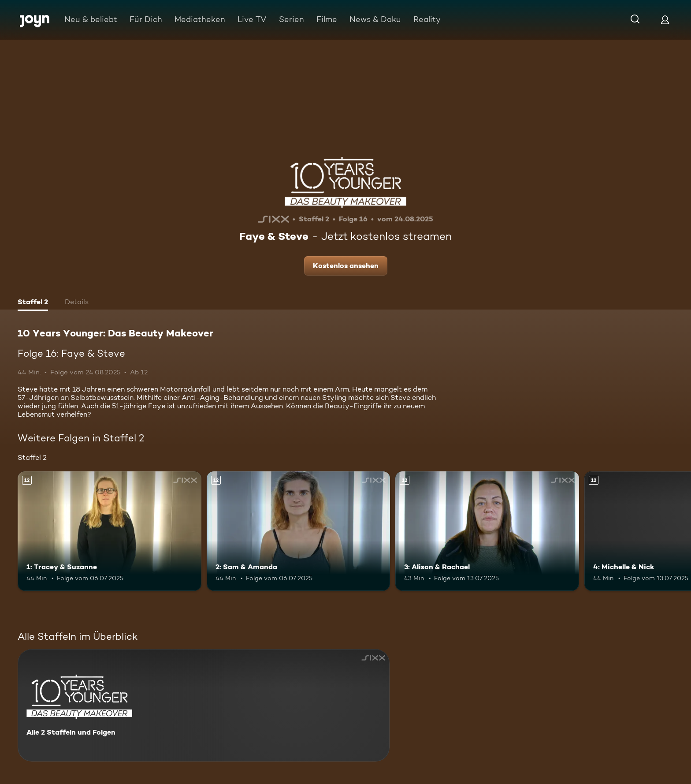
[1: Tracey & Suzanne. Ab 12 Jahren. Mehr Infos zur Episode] (110, 531)
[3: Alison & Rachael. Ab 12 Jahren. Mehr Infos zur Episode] (487, 531)
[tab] (33, 303)
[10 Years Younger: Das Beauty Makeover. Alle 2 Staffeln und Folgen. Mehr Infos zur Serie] (204, 705)
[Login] (665, 20)
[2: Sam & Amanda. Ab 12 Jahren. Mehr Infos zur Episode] (299, 531)
